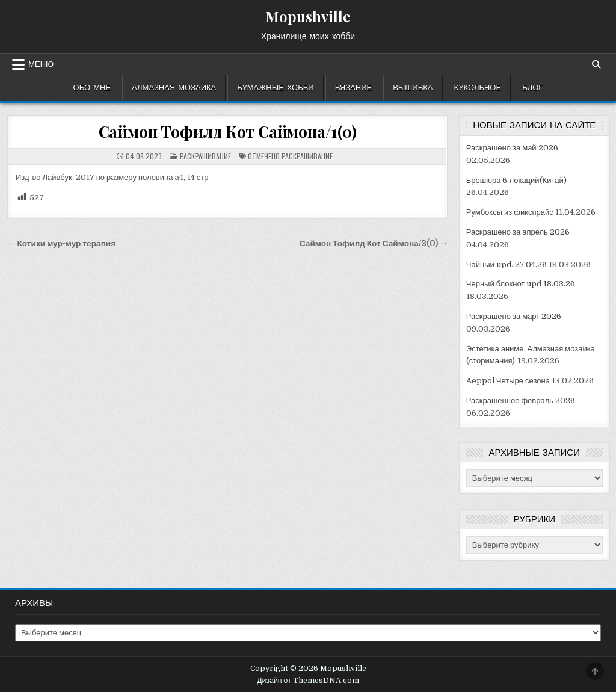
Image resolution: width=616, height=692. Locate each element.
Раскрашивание (205, 156)
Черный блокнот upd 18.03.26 (521, 284)
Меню (41, 64)
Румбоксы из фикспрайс (510, 212)
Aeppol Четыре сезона (508, 381)
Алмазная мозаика (174, 88)
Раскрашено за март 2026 (514, 316)
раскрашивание (307, 156)
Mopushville (308, 16)
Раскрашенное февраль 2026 (521, 400)
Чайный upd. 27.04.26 (507, 264)
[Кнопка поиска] (596, 64)
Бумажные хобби (275, 88)
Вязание (354, 88)
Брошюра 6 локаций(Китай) (516, 180)
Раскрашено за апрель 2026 (518, 232)
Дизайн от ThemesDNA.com (308, 681)
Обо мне (92, 88)
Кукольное (478, 88)
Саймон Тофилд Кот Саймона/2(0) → (374, 243)
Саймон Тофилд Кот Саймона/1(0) (228, 131)
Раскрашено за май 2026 (512, 148)
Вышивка (413, 88)
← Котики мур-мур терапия (61, 243)
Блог (532, 88)
